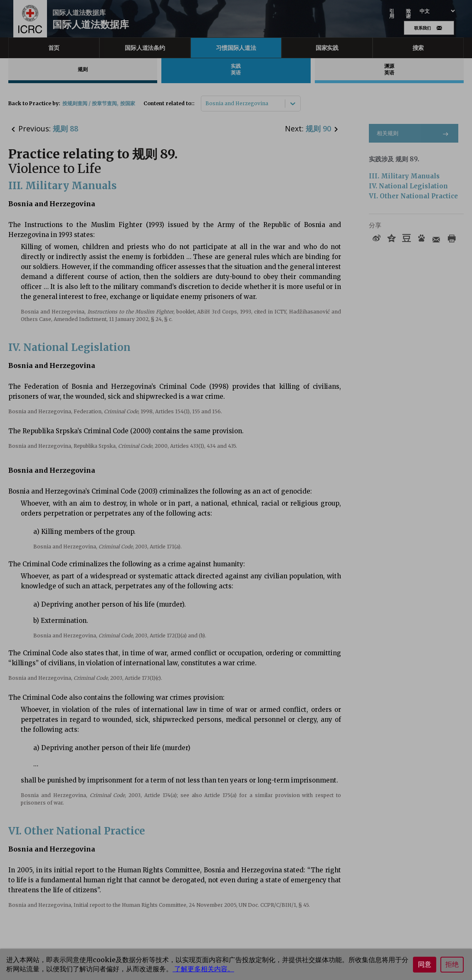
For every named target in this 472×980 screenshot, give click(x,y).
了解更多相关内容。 (203, 969)
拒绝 (452, 964)
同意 (425, 964)
